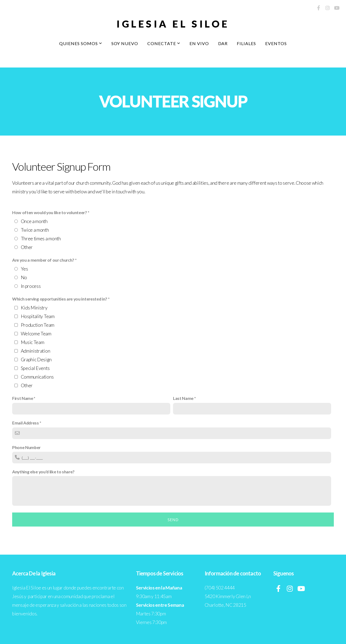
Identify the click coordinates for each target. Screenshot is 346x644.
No (24, 277)
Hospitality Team (38, 316)
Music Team (33, 342)
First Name (23, 398)
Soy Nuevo (125, 43)
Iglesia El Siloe (173, 24)
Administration (36, 351)
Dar (223, 43)
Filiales (246, 43)
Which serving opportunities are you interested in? (60, 299)
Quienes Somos (81, 43)
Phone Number (26, 447)
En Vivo (199, 43)
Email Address (26, 423)
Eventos (276, 43)
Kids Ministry (34, 308)
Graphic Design (36, 360)
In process (31, 286)
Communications (37, 377)
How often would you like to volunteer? (50, 212)
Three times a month (41, 239)
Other (27, 247)
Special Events (35, 368)
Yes (24, 269)
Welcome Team (36, 334)
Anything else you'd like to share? (43, 472)
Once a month (34, 221)
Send (173, 520)
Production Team (38, 325)
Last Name (183, 398)
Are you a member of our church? (43, 260)
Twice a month (35, 230)
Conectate (164, 43)
